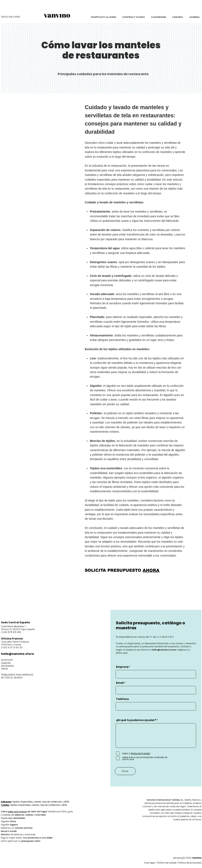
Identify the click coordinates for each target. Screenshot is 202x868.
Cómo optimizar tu (11, 841)
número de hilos (24, 828)
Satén (13, 831)
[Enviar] (125, 771)
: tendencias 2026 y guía (60, 812)
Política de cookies (167, 863)
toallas (29, 815)
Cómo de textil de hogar (24, 812)
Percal (4, 831)
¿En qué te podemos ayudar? (136, 720)
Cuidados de (8, 815)
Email (120, 683)
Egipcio (14, 825)
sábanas (19, 815)
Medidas (6, 835)
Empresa (122, 667)
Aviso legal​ (150, 863)
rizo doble (47, 838)
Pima (13, 821)
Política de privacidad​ (190, 863)
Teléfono (122, 699)
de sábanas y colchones (23, 835)
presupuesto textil (31, 841)
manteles (40, 815)
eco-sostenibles (17, 818)
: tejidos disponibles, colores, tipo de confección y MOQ (35, 802)
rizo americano (31, 838)
